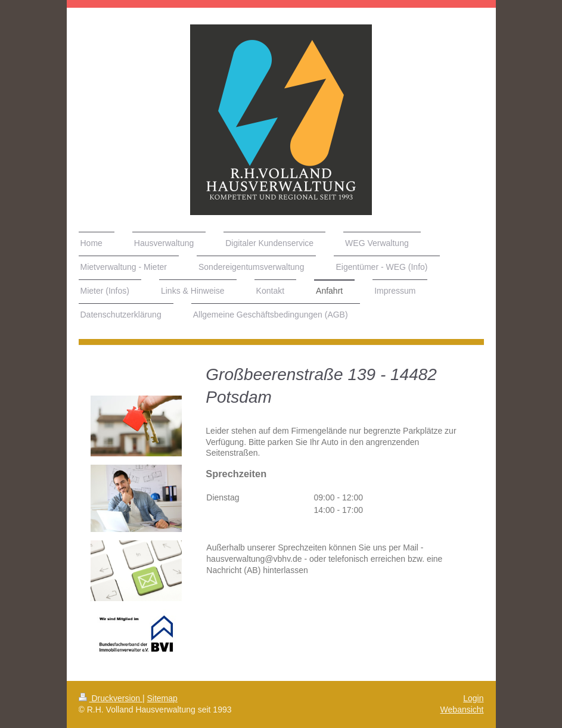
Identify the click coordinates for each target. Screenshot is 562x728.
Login (473, 698)
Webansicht (462, 710)
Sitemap (162, 698)
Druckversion (111, 698)
